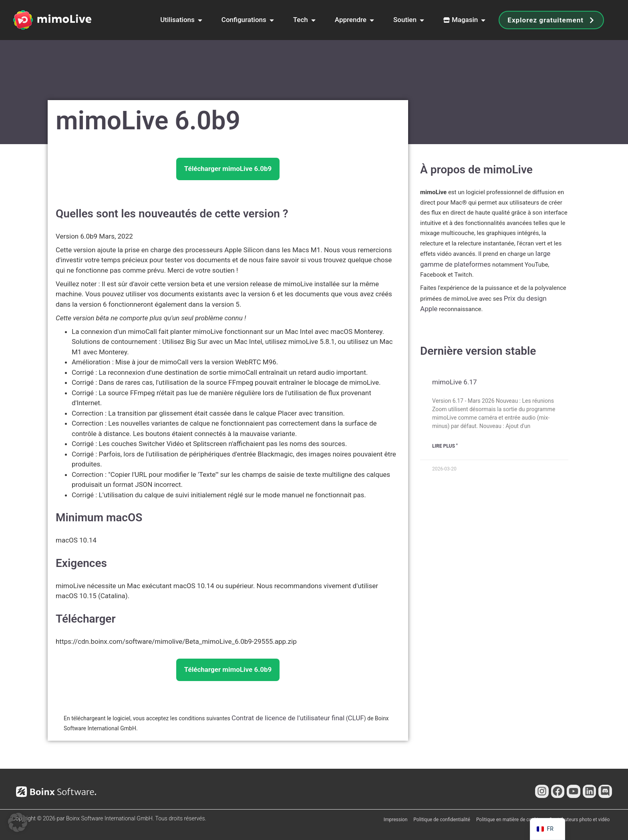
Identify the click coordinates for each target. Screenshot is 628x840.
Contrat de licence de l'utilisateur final (288, 718)
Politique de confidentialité (442, 820)
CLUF (356, 718)
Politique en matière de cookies (510, 820)
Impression (396, 820)
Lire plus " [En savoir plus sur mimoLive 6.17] (445, 446)
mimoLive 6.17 (454, 382)
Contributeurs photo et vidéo (579, 820)
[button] (18, 822)
